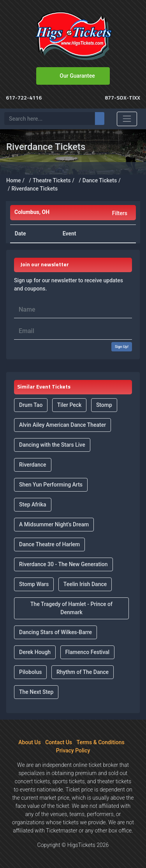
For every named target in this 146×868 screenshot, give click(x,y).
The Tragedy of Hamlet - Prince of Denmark (71, 608)
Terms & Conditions (101, 742)
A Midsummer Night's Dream (54, 524)
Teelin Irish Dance (85, 584)
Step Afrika (33, 504)
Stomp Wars (34, 584)
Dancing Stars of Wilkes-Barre (55, 632)
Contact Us (59, 742)
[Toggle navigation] (127, 119)
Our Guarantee (77, 76)
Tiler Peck (69, 405)
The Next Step (36, 692)
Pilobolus (30, 672)
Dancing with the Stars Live (52, 445)
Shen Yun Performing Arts (51, 485)
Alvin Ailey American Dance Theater (62, 425)
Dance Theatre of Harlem (49, 544)
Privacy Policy (73, 750)
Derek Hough (35, 652)
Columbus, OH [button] (32, 212)
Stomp (104, 405)
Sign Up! (122, 347)
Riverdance (33, 465)
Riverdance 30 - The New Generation (63, 564)
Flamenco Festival (88, 652)
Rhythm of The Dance (83, 672)
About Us (29, 742)
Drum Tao (31, 405)
